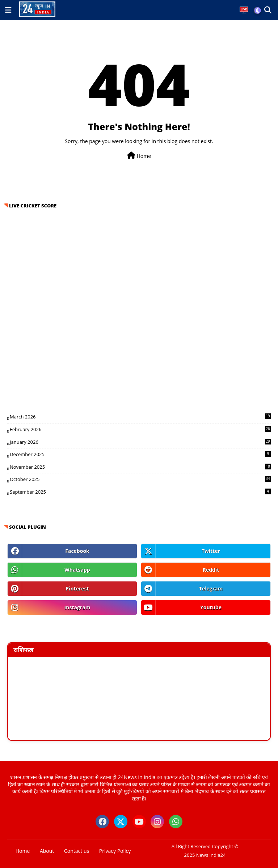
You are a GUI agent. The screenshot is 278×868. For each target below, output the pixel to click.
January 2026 (140, 442)
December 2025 (140, 454)
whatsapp (77, 570)
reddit (211, 570)
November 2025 (140, 467)
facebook (77, 551)
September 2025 (140, 492)
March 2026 (140, 417)
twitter (211, 551)
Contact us (77, 851)
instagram (77, 607)
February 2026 (140, 429)
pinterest (77, 588)
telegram (211, 588)
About (47, 851)
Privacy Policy (115, 851)
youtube (211, 607)
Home (139, 156)
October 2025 (140, 479)
